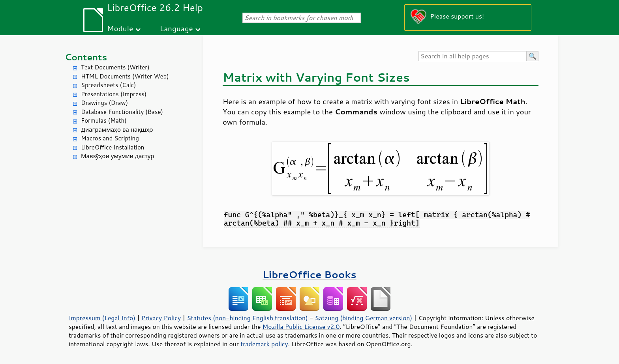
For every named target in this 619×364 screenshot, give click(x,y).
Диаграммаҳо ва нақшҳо (117, 130)
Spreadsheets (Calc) (108, 85)
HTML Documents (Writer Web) (125, 76)
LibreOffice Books (309, 274)
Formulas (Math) (104, 120)
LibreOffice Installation (113, 147)
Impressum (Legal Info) (102, 318)
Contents (86, 57)
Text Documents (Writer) (115, 67)
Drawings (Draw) (104, 103)
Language (176, 28)
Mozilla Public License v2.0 (301, 327)
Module (120, 28)
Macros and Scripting (110, 138)
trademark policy (264, 344)
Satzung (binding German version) (364, 318)
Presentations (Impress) (114, 94)
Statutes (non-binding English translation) (247, 318)
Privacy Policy (161, 318)
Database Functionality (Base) (122, 112)
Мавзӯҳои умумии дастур (117, 156)
